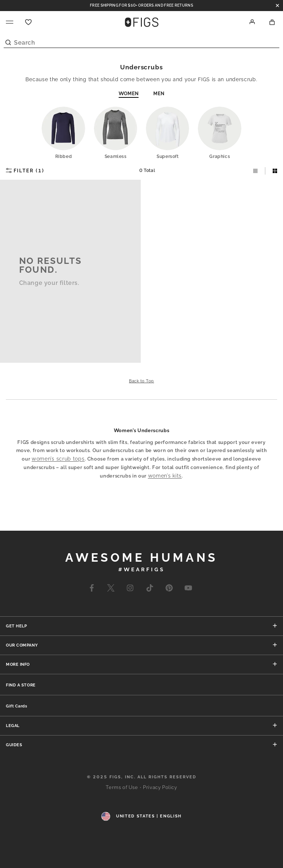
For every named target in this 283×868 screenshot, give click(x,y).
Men (159, 94)
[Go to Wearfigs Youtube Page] (188, 590)
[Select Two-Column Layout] (271, 171)
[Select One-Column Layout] (256, 171)
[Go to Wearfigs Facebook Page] (92, 590)
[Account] (252, 22)
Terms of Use (122, 787)
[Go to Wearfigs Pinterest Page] (169, 590)
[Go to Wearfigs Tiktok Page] (149, 590)
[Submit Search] (8, 40)
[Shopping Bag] (272, 22)
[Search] (141, 40)
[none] (21, 685)
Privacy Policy (160, 787)
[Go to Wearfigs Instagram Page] (130, 590)
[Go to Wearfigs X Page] (111, 590)
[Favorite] (28, 22)
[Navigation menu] (10, 22)
